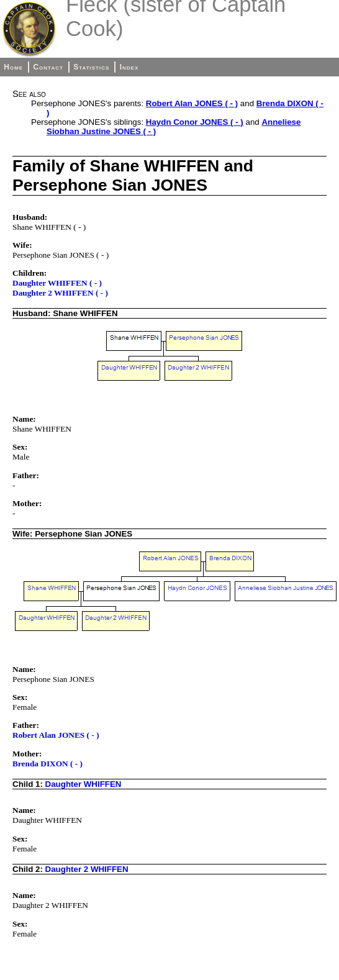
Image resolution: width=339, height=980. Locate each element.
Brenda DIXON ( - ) (47, 764)
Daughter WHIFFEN (84, 784)
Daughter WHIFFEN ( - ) (57, 283)
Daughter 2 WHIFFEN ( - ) (60, 293)
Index (129, 67)
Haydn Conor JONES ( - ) (195, 122)
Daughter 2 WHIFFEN (87, 869)
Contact (48, 67)
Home (13, 67)
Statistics (91, 67)
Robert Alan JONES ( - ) (192, 103)
